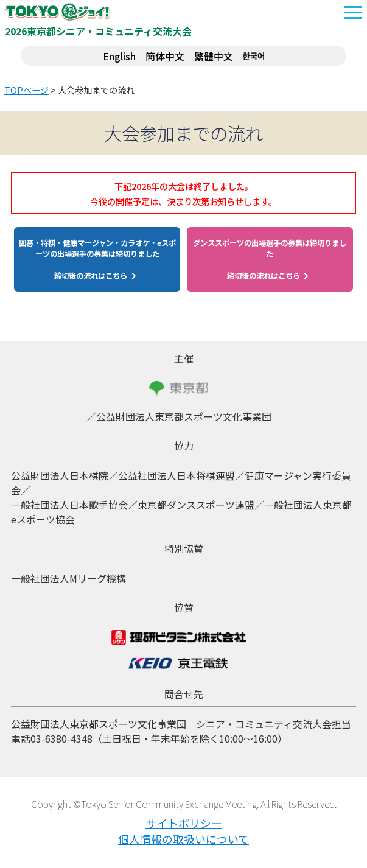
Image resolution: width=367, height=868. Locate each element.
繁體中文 (214, 56)
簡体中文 (165, 56)
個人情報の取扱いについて (183, 839)
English (119, 56)
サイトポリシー (184, 823)
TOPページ (26, 90)
